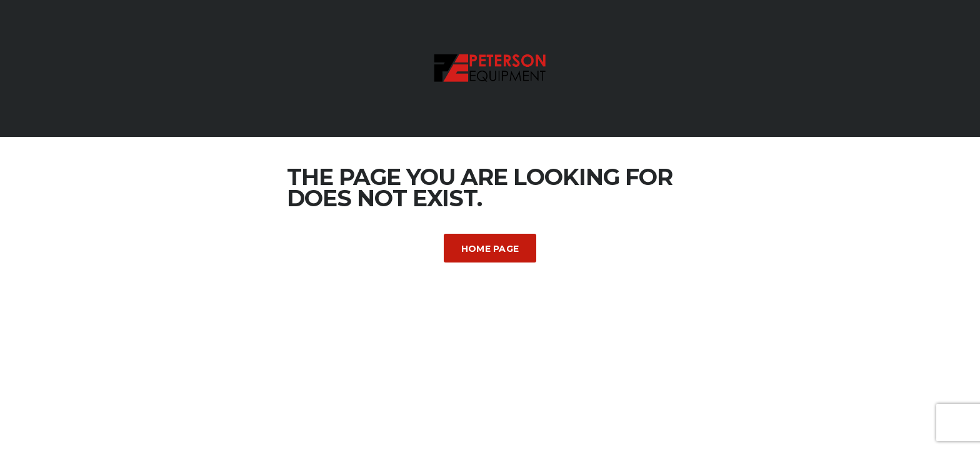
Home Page (490, 249)
